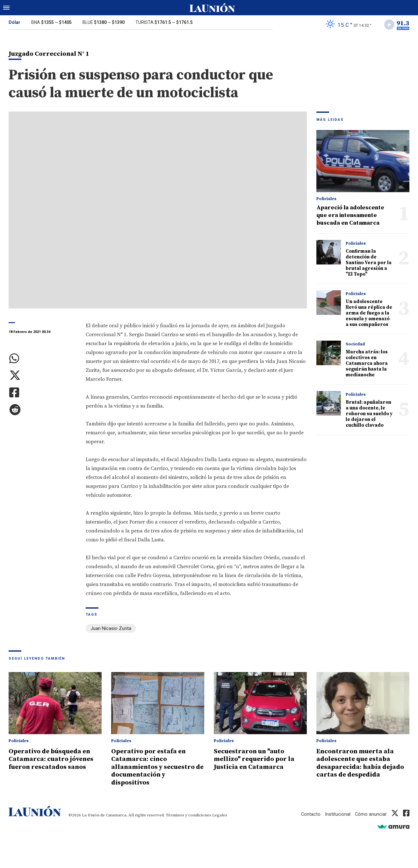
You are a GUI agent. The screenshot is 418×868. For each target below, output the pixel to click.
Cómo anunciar (371, 814)
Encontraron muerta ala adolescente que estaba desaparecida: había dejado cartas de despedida (361, 763)
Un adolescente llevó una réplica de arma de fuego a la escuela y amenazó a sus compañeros (369, 314)
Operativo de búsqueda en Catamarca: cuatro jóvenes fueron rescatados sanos (52, 759)
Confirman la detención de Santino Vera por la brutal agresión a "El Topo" (369, 263)
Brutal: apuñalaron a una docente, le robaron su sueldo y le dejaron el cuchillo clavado (369, 414)
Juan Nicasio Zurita (111, 629)
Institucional (337, 814)
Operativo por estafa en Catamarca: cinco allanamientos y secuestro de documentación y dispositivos (155, 767)
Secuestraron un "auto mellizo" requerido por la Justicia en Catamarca (256, 759)
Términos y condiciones (188, 814)
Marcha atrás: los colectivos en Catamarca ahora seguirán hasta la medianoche (367, 364)
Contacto (310, 814)
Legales (220, 814)
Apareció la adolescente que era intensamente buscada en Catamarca (350, 216)
